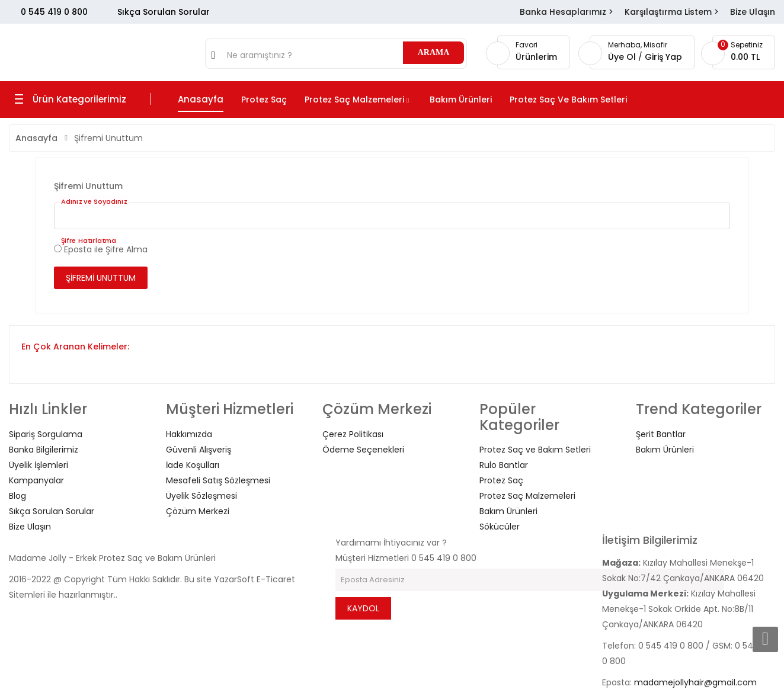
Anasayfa (36, 138)
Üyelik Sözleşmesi (201, 496)
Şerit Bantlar (661, 434)
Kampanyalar (36, 480)
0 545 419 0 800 (54, 12)
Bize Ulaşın (753, 12)
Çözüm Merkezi (198, 511)
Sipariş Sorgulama (46, 434)
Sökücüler (500, 527)
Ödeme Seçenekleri (363, 450)
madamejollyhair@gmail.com (695, 682)
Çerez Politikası (353, 434)
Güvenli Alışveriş (199, 450)
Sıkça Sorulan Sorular (164, 12)
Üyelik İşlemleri (39, 465)
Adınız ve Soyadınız (94, 201)
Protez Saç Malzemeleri (527, 496)
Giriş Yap (663, 57)
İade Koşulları (193, 465)
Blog (17, 496)
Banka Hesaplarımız (563, 12)
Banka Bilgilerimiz (44, 450)
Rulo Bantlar (504, 465)
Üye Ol (623, 57)
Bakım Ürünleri (508, 511)
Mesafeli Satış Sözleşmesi (218, 480)
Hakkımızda (189, 434)
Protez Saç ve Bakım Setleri (535, 450)
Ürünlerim (536, 57)
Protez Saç (501, 480)
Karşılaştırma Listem (668, 12)
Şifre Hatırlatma (89, 240)
